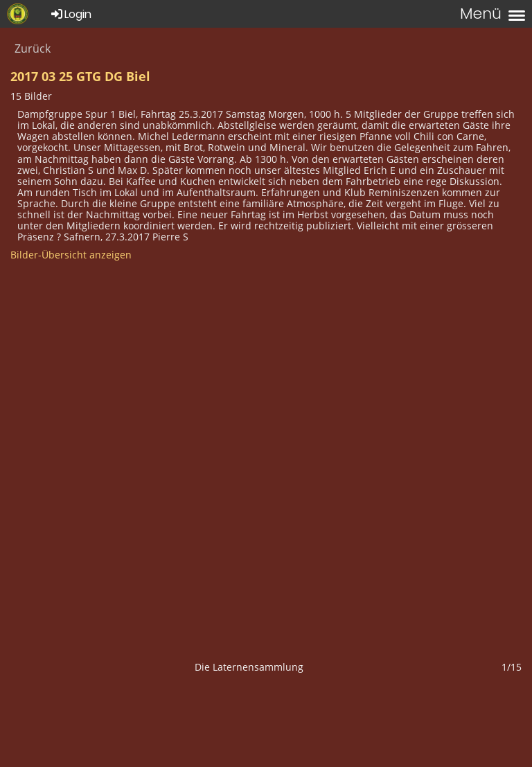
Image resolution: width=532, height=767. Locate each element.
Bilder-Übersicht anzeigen (71, 255)
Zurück (33, 49)
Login (70, 14)
